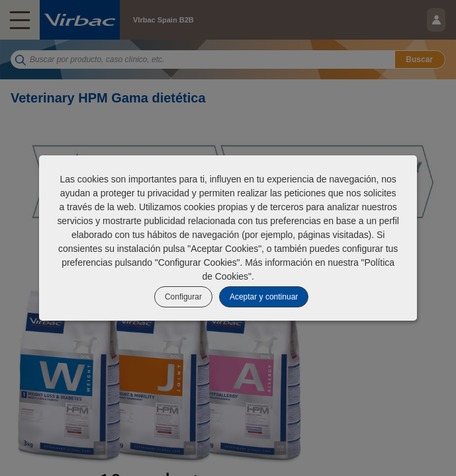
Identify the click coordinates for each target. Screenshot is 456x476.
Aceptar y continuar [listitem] (264, 297)
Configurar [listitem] (183, 297)
